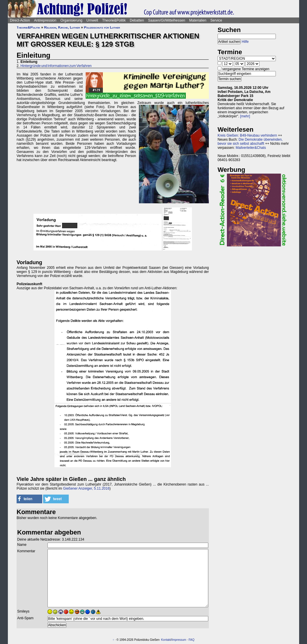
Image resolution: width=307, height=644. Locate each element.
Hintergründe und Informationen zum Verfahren (56, 66)
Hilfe (245, 42)
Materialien (198, 20)
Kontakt (166, 640)
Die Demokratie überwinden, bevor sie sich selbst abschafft (250, 142)
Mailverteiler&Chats (251, 148)
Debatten (137, 20)
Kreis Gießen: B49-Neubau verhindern (247, 135)
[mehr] (245, 116)
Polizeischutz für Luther (102, 27)
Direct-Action (20, 20)
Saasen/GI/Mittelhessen (166, 20)
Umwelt (92, 20)
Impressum (179, 640)
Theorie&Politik (114, 20)
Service (216, 20)
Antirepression (45, 20)
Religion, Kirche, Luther (62, 27)
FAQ (191, 640)
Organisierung (71, 20)
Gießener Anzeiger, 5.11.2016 (86, 488)
